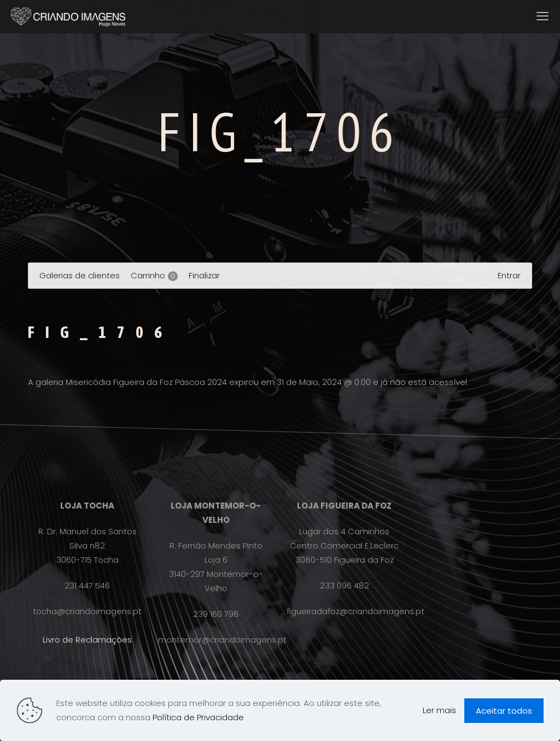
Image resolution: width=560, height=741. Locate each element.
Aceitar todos (504, 711)
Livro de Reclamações (87, 640)
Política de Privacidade (198, 717)
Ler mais (439, 710)
